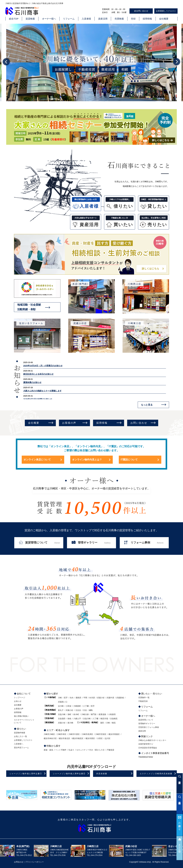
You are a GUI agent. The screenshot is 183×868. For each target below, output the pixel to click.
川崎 (60, 698)
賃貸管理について (43, 543)
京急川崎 (62, 714)
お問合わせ (180, 825)
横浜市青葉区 (114, 734)
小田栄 (69, 706)
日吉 (85, 710)
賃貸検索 (30, 19)
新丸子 (61, 710)
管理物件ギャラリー (147, 724)
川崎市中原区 (74, 734)
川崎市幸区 (62, 734)
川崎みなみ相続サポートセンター (152, 740)
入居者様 (86, 19)
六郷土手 (77, 719)
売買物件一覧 (144, 698)
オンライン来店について (37, 460)
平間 (85, 698)
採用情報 (147, 19)
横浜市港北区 (65, 738)
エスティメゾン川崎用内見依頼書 (156, 774)
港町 (69, 714)
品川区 (108, 738)
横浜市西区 (90, 738)
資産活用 (103, 19)
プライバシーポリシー (34, 862)
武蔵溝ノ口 (63, 702)
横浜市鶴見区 (78, 738)
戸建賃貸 (110, 750)
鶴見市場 (104, 719)
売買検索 (119, 19)
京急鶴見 (114, 719)
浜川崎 (61, 706)
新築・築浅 (48, 750)
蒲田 (102, 723)
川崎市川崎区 (49, 734)
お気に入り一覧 (20, 736)
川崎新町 (77, 706)
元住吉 (78, 710)
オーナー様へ (49, 19)
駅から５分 (100, 750)
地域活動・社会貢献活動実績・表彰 (29, 307)
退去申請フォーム (21, 748)
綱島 (91, 710)
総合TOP (14, 19)
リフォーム (69, 19)
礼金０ (71, 750)
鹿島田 (78, 698)
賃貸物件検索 (20, 733)
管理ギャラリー (94, 543)
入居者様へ (19, 744)
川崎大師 (85, 714)
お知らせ (18, 701)
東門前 (94, 714)
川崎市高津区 (87, 734)
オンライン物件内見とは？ (87, 460)
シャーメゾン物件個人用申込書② (69, 774)
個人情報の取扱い (21, 716)
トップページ (20, 698)
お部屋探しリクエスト (166, 11)
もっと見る (147, 405)
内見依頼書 (102, 774)
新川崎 (70, 723)
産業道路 (102, 714)
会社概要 (164, 19)
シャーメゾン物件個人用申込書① (26, 774)
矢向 (72, 698)
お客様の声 (69, 423)
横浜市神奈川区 (50, 738)
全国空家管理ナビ (146, 744)
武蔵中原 (110, 698)
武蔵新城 (120, 698)
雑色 (69, 719)
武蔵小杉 (101, 698)
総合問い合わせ (141, 11)
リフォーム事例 (147, 543)
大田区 (100, 738)
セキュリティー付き (85, 750)
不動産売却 (143, 701)
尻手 (66, 698)
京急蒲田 (62, 719)
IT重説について (129, 460)
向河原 (92, 698)
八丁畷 (86, 706)
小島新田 (112, 714)
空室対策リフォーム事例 (149, 727)
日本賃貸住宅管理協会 (148, 748)
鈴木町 (76, 714)
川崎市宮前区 (101, 734)
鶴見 (114, 723)
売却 (133, 19)
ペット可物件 (61, 750)
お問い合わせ (139, 423)
